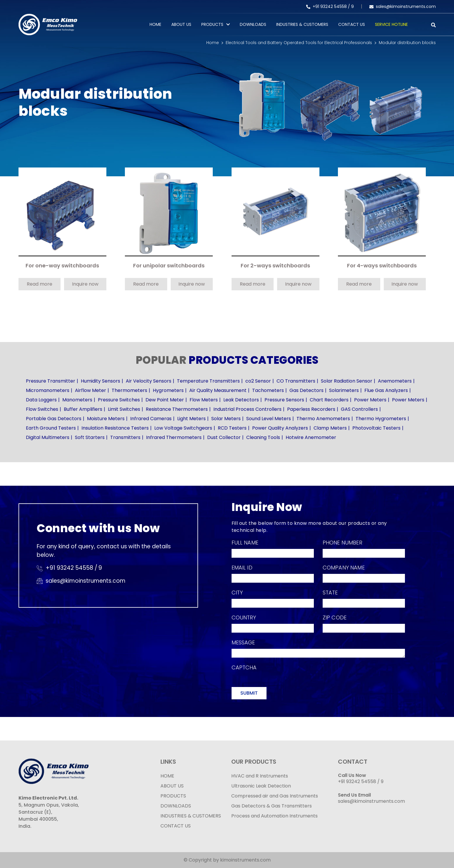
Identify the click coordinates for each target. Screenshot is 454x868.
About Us (181, 24)
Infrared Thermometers (174, 437)
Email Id (242, 568)
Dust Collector (224, 437)
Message (243, 642)
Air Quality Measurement (218, 390)
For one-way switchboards (62, 266)
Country (244, 618)
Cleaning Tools (263, 437)
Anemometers (395, 381)
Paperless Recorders (311, 409)
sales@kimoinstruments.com (403, 6)
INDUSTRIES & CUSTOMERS (191, 816)
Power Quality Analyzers (280, 428)
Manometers (77, 400)
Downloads (253, 24)
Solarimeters (344, 390)
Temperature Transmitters (208, 381)
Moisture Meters (106, 419)
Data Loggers (41, 400)
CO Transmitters (296, 381)
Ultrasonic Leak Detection (261, 786)
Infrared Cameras (151, 419)
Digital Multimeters (48, 437)
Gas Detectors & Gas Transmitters (272, 806)
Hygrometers (168, 390)
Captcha (244, 667)
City (237, 593)
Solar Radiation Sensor (347, 381)
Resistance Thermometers (177, 409)
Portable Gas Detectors (54, 419)
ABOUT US (172, 786)
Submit (249, 693)
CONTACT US (176, 826)
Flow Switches (42, 409)
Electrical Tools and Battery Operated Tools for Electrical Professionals (299, 43)
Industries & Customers (302, 24)
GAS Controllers (359, 409)
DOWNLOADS (176, 806)
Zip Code (335, 618)
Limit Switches (124, 409)
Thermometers (129, 390)
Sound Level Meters (269, 419)
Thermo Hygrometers (381, 419)
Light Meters (191, 419)
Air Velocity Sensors (149, 381)
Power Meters (370, 400)
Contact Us (352, 24)
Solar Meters (226, 419)
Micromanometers (48, 390)
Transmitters (125, 437)
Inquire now (85, 284)
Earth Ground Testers (51, 428)
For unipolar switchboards (169, 266)
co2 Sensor (258, 381)
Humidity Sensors (100, 381)
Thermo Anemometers (323, 419)
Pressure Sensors (284, 400)
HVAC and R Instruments (260, 776)
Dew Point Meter (165, 400)
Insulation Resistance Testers (115, 428)
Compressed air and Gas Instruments (275, 796)
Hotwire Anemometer (311, 437)
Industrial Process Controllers (247, 409)
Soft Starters (90, 437)
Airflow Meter (91, 390)
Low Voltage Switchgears (183, 428)
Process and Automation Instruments (274, 816)
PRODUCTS (212, 24)
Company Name (344, 568)
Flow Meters (204, 400)
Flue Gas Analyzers (386, 390)
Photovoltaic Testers (376, 428)
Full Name (245, 543)
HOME (167, 776)
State (330, 593)
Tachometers (268, 390)
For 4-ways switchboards (382, 266)
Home (155, 24)
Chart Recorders (329, 400)
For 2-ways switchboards (275, 266)
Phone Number (342, 543)
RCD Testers (232, 428)
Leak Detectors (241, 400)
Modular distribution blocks (407, 43)
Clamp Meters (330, 428)
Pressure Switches (119, 400)
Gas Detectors (306, 390)
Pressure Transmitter (51, 381)
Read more (40, 284)
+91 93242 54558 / (329, 6)
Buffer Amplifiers (83, 409)
